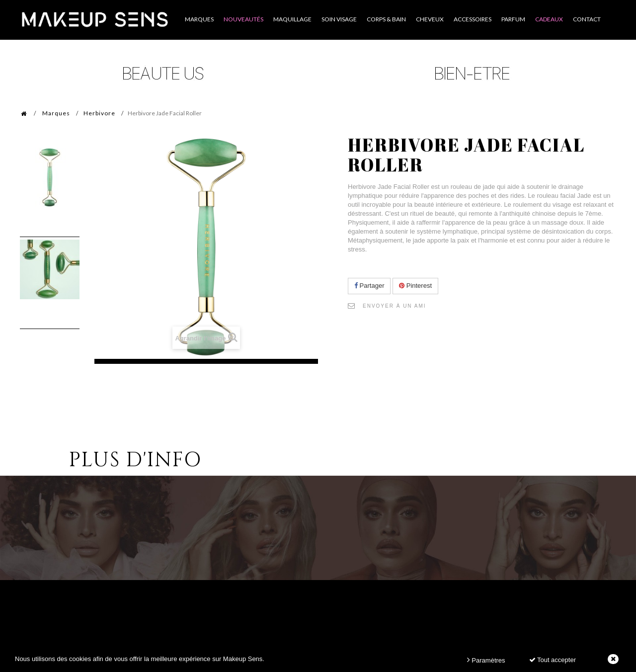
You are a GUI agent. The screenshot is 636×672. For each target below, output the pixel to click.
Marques (56, 113)
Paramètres (486, 660)
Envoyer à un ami (395, 306)
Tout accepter (553, 660)
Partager (369, 286)
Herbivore (99, 113)
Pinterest (415, 286)
